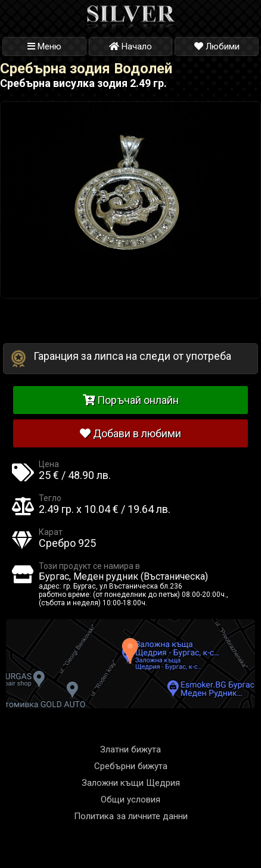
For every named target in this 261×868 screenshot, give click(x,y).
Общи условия (130, 799)
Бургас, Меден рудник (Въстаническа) (123, 576)
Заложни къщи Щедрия (131, 783)
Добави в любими (130, 433)
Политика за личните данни (131, 816)
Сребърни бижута (131, 766)
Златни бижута (130, 749)
